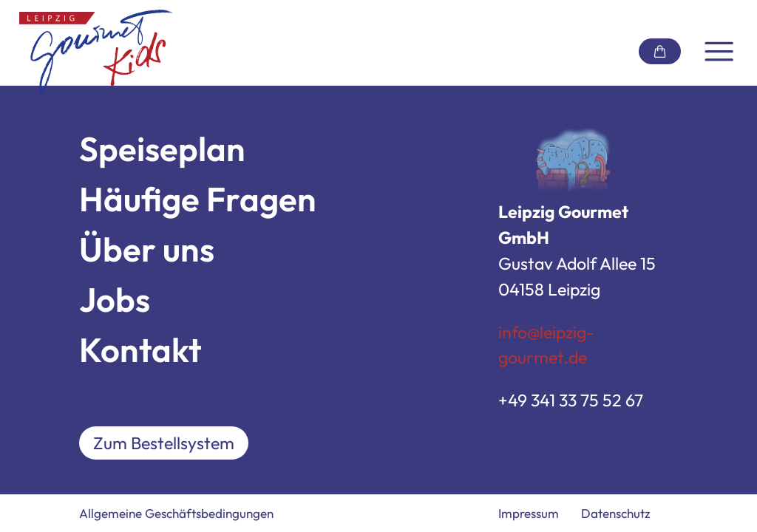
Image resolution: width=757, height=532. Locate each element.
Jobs (115, 300)
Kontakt (140, 350)
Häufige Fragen (198, 199)
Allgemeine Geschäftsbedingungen (176, 513)
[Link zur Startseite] (96, 52)
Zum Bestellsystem (164, 443)
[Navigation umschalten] (719, 51)
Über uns (147, 249)
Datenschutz (616, 513)
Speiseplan (162, 149)
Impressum (529, 513)
